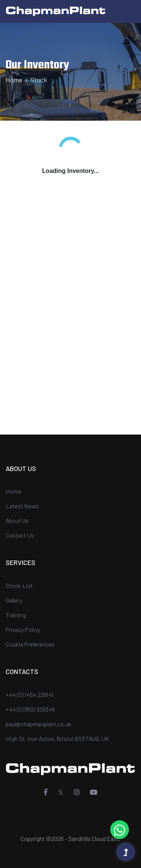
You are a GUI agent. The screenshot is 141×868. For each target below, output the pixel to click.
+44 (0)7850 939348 (30, 709)
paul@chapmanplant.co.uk (39, 724)
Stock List (19, 585)
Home (14, 80)
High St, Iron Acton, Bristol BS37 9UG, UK (57, 738)
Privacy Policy (23, 629)
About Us (17, 520)
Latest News (22, 506)
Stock (39, 80)
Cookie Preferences (30, 644)
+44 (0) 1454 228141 (30, 695)
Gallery (14, 600)
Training (16, 615)
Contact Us (20, 535)
